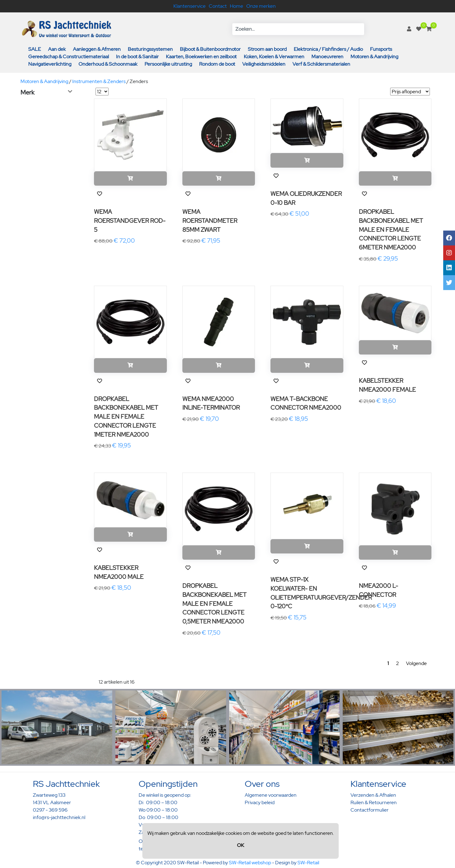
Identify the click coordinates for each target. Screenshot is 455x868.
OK (241, 845)
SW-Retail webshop (250, 863)
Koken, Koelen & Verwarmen (274, 57)
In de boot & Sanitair (137, 57)
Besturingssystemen (150, 49)
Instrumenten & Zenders (99, 81)
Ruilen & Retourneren (374, 802)
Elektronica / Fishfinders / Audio (328, 49)
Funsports (381, 49)
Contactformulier (370, 810)
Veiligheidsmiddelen (264, 64)
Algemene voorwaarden (271, 795)
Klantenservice (190, 6)
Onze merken (261, 6)
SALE (35, 49)
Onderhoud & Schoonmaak (108, 64)
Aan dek (57, 49)
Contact (218, 6)
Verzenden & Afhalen (373, 795)
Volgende (416, 663)
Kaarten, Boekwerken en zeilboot (201, 57)
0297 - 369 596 (50, 810)
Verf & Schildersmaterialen (321, 64)
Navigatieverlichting (50, 64)
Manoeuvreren (327, 57)
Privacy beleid (260, 802)
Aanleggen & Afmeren (97, 49)
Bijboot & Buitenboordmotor (210, 49)
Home (236, 6)
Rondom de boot (217, 64)
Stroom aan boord (267, 49)
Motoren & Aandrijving (374, 57)
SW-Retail (308, 863)
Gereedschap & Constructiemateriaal (69, 57)
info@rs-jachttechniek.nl (59, 817)
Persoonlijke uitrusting (168, 64)
